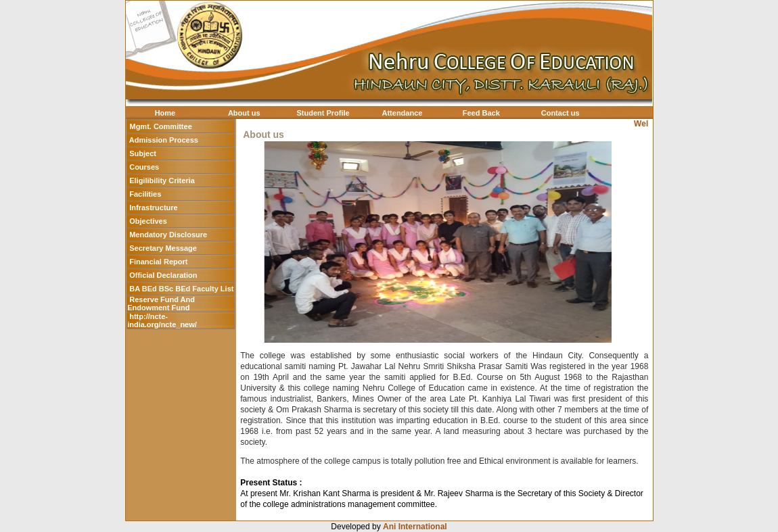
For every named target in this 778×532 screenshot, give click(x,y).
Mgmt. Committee (160, 126)
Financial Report (158, 262)
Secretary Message (163, 248)
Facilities (145, 194)
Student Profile (323, 113)
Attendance (403, 113)
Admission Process (164, 140)
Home (165, 113)
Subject (143, 153)
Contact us (560, 113)
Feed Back (481, 113)
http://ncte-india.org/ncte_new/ (162, 320)
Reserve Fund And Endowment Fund (161, 304)
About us (244, 113)
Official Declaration (163, 275)
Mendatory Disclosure (168, 235)
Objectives (148, 221)
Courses (144, 167)
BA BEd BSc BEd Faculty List (181, 289)
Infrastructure (154, 208)
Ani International (415, 527)
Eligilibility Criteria (162, 180)
